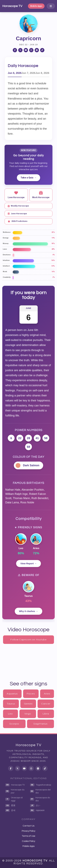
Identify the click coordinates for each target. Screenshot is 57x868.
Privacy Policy (28, 831)
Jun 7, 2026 (28, 73)
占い (35, 806)
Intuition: (6, 260)
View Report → (28, 563)
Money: (6, 243)
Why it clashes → (28, 611)
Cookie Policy (28, 841)
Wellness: (7, 232)
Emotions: (7, 255)
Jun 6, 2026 (15, 73)
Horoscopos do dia (40, 799)
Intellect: (6, 266)
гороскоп (37, 810)
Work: (5, 272)
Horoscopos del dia (40, 791)
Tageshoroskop (41, 785)
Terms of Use (28, 836)
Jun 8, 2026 (42, 73)
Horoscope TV (12, 6)
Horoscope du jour (15, 791)
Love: (5, 249)
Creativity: (7, 277)
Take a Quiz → (28, 178)
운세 (10, 810)
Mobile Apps (36, 6)
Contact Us (28, 826)
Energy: (6, 238)
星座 (10, 806)
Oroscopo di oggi (14, 799)
